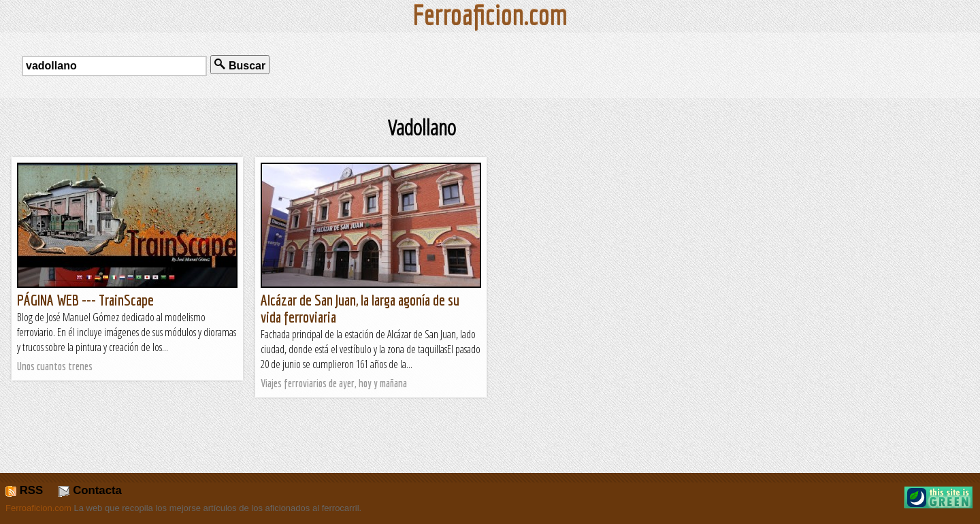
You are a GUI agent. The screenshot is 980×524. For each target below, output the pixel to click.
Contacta (90, 490)
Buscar (240, 65)
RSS (24, 490)
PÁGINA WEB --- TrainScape (85, 300)
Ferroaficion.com (38, 508)
